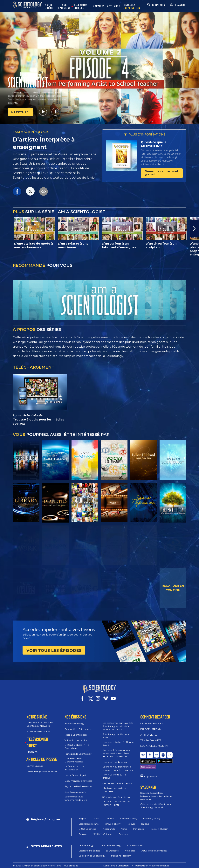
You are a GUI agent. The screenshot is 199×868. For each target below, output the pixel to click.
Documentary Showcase (78, 777)
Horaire (32, 749)
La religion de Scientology (92, 850)
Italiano (145, 818)
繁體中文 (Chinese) (103, 828)
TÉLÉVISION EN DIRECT (80, 6)
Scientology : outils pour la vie (116, 732)
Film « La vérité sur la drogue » (114, 773)
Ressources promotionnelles (42, 768)
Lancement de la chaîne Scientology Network (40, 721)
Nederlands (109, 823)
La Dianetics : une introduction (74, 764)
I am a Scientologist (75, 772)
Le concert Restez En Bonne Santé (118, 740)
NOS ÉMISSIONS (64, 6)
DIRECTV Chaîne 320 (152, 720)
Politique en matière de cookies (152, 860)
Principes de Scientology (78, 750)
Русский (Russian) (160, 823)
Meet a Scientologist (76, 731)
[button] (195, 229)
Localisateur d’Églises (89, 844)
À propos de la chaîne (38, 728)
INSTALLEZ (131, 6)
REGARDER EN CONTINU (173, 588)
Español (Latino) (152, 813)
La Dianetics (112, 844)
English (82, 813)
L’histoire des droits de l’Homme (114, 786)
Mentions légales (167, 863)
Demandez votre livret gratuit (161, 173)
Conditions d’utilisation (116, 860)
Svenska (83, 828)
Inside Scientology (74, 720)
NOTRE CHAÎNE (49, 6)
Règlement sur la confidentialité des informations (124, 863)
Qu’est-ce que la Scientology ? (154, 144)
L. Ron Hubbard (135, 839)
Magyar (131, 818)
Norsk (124, 823)
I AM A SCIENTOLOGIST (32, 132)
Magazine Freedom (121, 850)
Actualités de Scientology (154, 844)
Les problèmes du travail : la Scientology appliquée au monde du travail (118, 723)
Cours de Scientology (110, 839)
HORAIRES (99, 6)
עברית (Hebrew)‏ (113, 818)
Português (138, 823)
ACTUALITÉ (114, 6)
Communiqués (35, 762)
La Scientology (86, 839)
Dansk (96, 813)
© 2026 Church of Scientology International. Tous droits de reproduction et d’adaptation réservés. (45, 861)
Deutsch (110, 813)
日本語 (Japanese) (88, 823)
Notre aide (130, 844)
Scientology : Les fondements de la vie (76, 795)
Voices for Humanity (76, 737)
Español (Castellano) (89, 818)
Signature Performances (78, 783)
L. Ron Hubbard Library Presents (74, 756)
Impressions (151, 763)
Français (123, 828)
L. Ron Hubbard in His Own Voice (77, 743)
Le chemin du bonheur (115, 758)
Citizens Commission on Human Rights (116, 800)
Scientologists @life (75, 788)
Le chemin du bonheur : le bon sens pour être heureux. (118, 765)
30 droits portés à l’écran (116, 793)
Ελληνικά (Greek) (129, 813)
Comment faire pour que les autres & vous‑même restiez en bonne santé (116, 750)
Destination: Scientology (78, 726)
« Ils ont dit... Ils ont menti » (117, 780)
